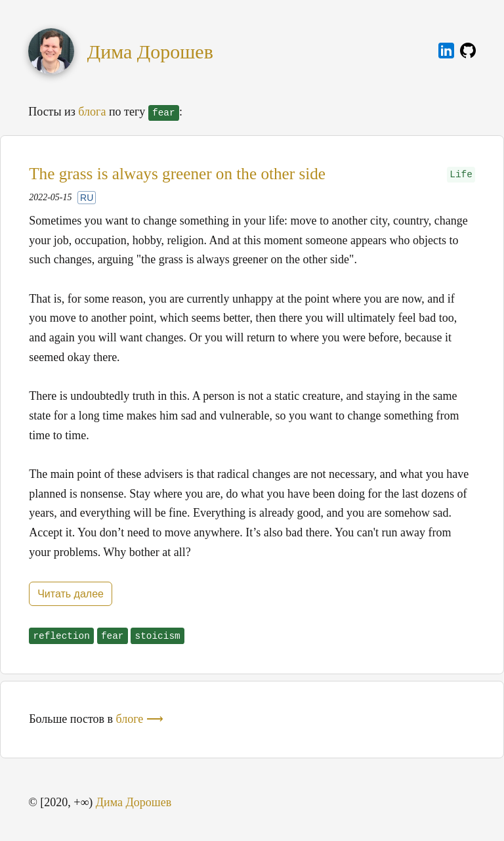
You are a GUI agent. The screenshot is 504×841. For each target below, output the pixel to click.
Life (461, 175)
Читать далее (71, 594)
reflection (61, 636)
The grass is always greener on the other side (177, 174)
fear (113, 636)
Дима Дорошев (150, 52)
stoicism (158, 636)
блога (92, 112)
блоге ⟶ (140, 719)
